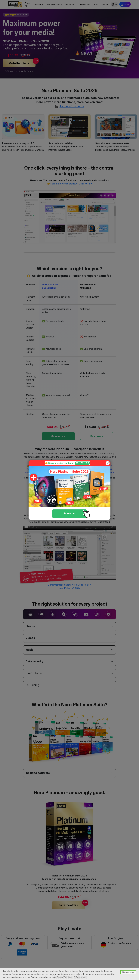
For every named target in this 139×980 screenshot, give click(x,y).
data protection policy (71, 974)
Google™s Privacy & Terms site (71, 977)
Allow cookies (128, 972)
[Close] (108, 463)
